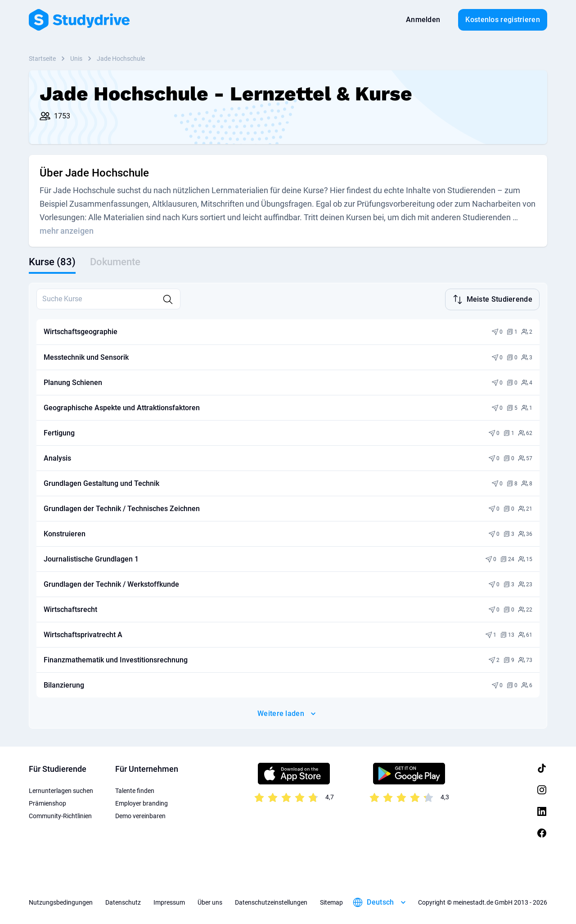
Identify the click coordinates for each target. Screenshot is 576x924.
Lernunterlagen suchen (61, 790)
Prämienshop (47, 802)
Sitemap (331, 901)
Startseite (42, 59)
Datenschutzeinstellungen (271, 901)
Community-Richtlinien (60, 815)
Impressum (169, 901)
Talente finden (135, 790)
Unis (76, 59)
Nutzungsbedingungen (61, 901)
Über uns (210, 901)
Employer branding (142, 802)
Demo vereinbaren (140, 815)
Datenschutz (123, 901)
